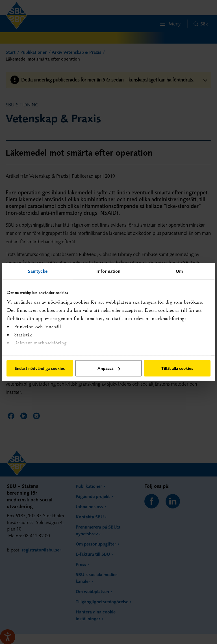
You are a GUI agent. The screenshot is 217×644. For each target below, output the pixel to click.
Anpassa (109, 368)
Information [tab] (108, 271)
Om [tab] (179, 271)
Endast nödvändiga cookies (40, 368)
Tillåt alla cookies (177, 368)
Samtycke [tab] (38, 271)
